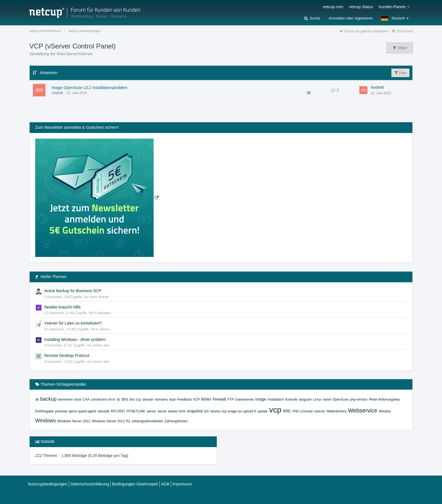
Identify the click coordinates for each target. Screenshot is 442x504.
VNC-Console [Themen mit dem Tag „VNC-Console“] (302, 411)
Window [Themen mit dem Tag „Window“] (385, 411)
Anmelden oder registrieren (351, 18)
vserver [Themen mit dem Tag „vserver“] (320, 411)
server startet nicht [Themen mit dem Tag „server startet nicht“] (172, 411)
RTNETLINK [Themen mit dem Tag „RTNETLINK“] (136, 411)
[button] (395, 18)
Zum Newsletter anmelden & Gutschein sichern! (77, 127)
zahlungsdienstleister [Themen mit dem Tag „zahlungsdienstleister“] (147, 421)
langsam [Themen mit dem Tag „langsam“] (305, 399)
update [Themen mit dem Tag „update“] (263, 411)
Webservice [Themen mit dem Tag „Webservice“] (363, 410)
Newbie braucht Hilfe (62, 307)
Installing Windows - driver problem (75, 339)
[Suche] (312, 18)
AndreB (57, 93)
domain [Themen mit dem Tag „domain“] (148, 399)
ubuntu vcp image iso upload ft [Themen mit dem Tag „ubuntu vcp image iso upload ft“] (233, 411)
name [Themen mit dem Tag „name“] (327, 399)
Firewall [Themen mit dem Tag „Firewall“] (219, 399)
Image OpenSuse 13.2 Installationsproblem (89, 88)
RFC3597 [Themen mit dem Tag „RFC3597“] (118, 411)
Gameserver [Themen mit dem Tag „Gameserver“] (245, 399)
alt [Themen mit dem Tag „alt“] (37, 399)
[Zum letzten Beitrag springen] (363, 90)
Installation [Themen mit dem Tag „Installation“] (276, 399)
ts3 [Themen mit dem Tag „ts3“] (206, 411)
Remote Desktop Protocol (67, 356)
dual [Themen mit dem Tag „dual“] (172, 399)
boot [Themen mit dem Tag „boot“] (78, 399)
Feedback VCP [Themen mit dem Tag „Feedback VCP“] (188, 399)
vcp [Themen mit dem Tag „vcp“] (275, 410)
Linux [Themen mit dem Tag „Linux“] (317, 399)
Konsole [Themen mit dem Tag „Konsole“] (291, 399)
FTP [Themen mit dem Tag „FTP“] (231, 399)
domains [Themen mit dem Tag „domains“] (161, 399)
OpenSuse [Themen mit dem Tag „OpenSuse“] (340, 399)
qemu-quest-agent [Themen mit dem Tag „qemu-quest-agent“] (82, 411)
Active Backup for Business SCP (73, 291)
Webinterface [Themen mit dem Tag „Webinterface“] (337, 411)
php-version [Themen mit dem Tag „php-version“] (359, 399)
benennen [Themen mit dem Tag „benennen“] (66, 399)
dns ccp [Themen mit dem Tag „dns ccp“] (135, 399)
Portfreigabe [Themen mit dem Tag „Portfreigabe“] (44, 411)
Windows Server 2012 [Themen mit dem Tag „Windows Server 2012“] (74, 421)
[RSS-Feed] (402, 31)
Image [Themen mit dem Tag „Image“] (261, 399)
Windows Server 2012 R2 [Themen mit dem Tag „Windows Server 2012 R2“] (111, 421)
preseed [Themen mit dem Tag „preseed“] (61, 411)
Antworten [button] (49, 73)
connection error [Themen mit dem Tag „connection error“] (103, 399)
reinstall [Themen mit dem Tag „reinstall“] (103, 411)
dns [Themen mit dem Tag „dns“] (125, 399)
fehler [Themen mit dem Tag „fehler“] (206, 399)
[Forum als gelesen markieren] (364, 31)
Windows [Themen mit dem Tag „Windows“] (46, 421)
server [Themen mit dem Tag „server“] (151, 411)
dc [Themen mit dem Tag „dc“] (119, 399)
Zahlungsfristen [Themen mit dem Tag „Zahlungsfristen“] (176, 421)
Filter (400, 73)
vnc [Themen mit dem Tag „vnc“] (287, 411)
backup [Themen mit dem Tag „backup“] (48, 399)
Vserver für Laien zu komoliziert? (73, 323)
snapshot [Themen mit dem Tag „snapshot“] (195, 411)
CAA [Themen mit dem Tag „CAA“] (86, 399)
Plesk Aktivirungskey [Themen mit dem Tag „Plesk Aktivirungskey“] (384, 399)
